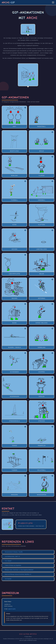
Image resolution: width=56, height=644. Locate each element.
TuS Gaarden (8, 579)
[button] (14, 117)
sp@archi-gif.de (12, 609)
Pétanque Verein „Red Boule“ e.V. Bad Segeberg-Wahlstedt (19, 570)
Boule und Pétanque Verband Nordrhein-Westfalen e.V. (18, 574)
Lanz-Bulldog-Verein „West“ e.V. (12, 556)
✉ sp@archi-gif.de (25, 523)
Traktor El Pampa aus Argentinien (13, 565)
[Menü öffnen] (53, 2)
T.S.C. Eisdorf (8, 561)
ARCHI (8, 2)
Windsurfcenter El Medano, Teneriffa (14, 552)
